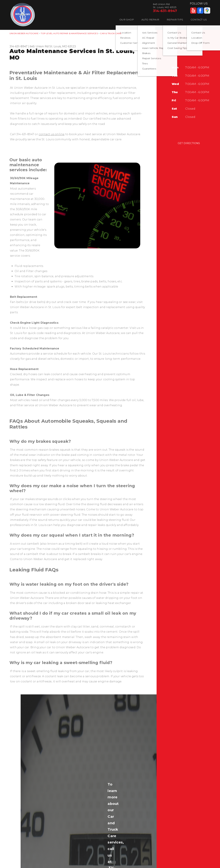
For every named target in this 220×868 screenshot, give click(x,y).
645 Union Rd (39, 46)
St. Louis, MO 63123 (63, 46)
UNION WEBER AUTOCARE (24, 33)
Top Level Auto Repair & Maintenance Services (69, 33)
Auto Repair (150, 20)
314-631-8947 (165, 11)
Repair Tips (175, 20)
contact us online (52, 134)
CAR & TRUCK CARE (111, 33)
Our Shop (127, 20)
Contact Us (199, 20)
